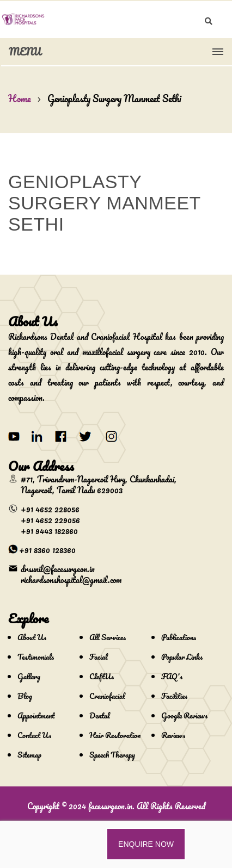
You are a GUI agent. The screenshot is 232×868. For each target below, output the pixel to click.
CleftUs (102, 676)
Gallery (29, 676)
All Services (108, 637)
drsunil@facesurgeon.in (58, 569)
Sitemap (29, 755)
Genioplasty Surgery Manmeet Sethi (114, 98)
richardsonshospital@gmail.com (71, 580)
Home (20, 98)
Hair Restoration (115, 735)
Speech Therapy (112, 755)
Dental (100, 715)
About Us (32, 637)
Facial (99, 657)
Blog (25, 696)
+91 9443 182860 (49, 531)
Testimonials (36, 657)
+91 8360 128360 (47, 550)
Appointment (36, 715)
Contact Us (34, 735)
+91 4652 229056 (50, 520)
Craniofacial (107, 696)
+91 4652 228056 (50, 509)
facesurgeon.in (110, 806)
